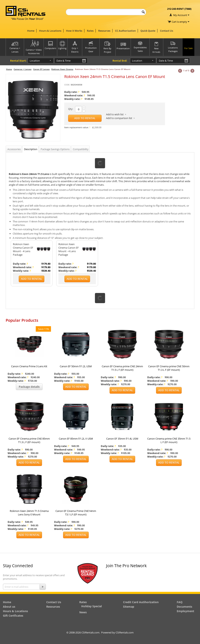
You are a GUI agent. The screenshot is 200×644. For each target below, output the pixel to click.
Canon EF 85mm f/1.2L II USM (76, 439)
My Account (180, 15)
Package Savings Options (55, 149)
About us (9, 607)
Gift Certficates (13, 616)
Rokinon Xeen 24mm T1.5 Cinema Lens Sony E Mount (29, 513)
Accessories (14, 149)
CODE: (67, 85)
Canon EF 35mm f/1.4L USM (122, 439)
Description (31, 149)
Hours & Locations (50, 31)
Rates (90, 31)
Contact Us (167, 31)
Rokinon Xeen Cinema (62, 69)
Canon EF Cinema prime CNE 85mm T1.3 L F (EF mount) (29, 440)
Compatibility (81, 149)
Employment (185, 611)
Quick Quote (148, 31)
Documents (184, 607)
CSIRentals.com (125, 632)
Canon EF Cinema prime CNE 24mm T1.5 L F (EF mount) (122, 368)
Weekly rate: (73, 99)
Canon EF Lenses (41, 69)
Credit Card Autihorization (141, 602)
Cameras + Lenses (23, 69)
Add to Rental (85, 118)
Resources (104, 31)
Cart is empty (180, 22)
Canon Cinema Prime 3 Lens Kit (29, 366)
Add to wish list (115, 114)
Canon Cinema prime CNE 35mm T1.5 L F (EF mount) (169, 440)
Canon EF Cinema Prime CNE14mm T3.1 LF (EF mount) (76, 513)
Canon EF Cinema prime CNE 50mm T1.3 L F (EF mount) (169, 368)
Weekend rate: (75, 95)
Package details (29, 387)
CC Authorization (125, 31)
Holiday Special (92, 606)
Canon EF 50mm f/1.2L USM (76, 366)
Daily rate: (72, 92)
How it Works (74, 31)
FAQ (180, 602)
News (83, 612)
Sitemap (129, 607)
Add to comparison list (119, 118)
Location (35, 61)
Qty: (71, 109)
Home (31, 31)
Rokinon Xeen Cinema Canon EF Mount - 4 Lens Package (23, 249)
